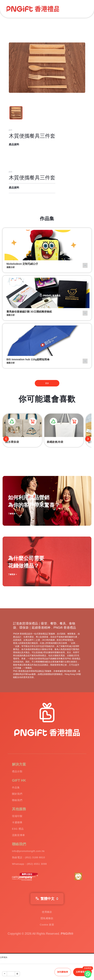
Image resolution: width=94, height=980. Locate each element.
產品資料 (14, 144)
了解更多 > (12, 574)
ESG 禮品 (20, 839)
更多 (47, 383)
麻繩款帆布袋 (55, 442)
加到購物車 (63, 972)
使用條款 (47, 930)
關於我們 (19, 798)
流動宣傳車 (21, 847)
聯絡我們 (19, 806)
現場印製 (19, 823)
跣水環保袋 (12, 442)
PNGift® (67, 955)
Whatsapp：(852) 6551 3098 (37, 880)
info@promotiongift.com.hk (35, 864)
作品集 (18, 790)
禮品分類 (19, 772)
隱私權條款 (47, 938)
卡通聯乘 (19, 831)
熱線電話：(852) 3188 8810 (35, 872)
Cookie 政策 (47, 945)
